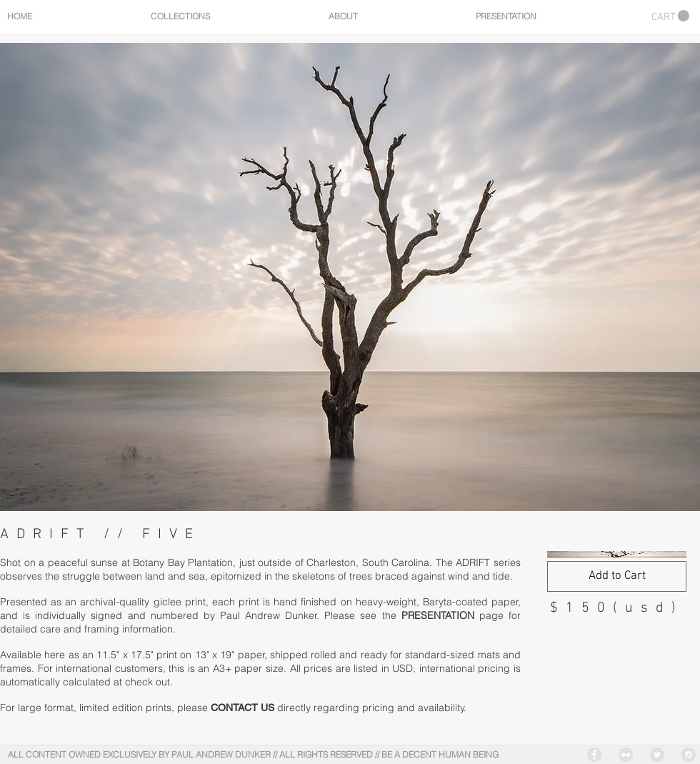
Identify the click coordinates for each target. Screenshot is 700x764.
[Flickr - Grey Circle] (626, 755)
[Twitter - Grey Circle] (657, 755)
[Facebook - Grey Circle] (594, 755)
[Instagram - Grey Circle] (689, 755)
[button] (670, 16)
